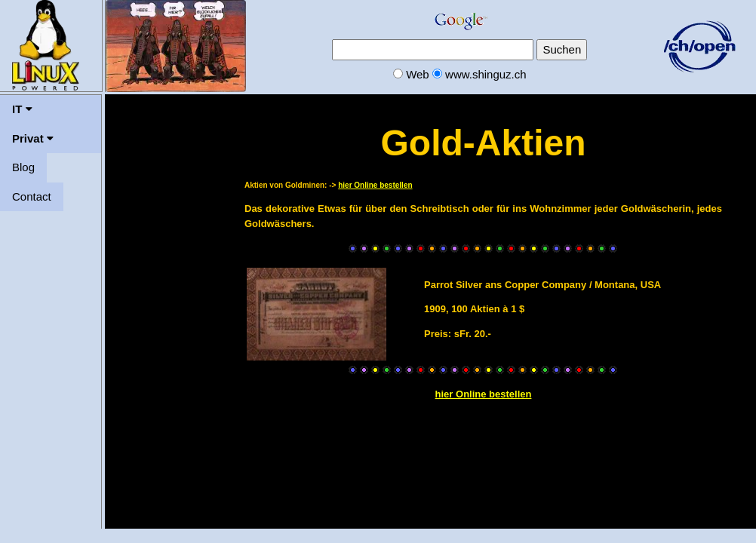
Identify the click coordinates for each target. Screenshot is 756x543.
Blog (23, 167)
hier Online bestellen (375, 185)
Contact (32, 196)
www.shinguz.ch (486, 74)
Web (418, 74)
